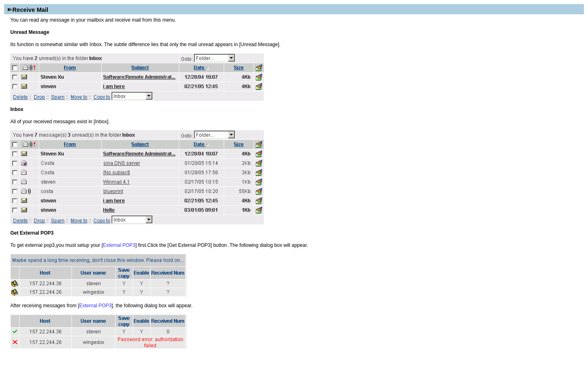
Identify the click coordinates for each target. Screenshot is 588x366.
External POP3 (119, 245)
